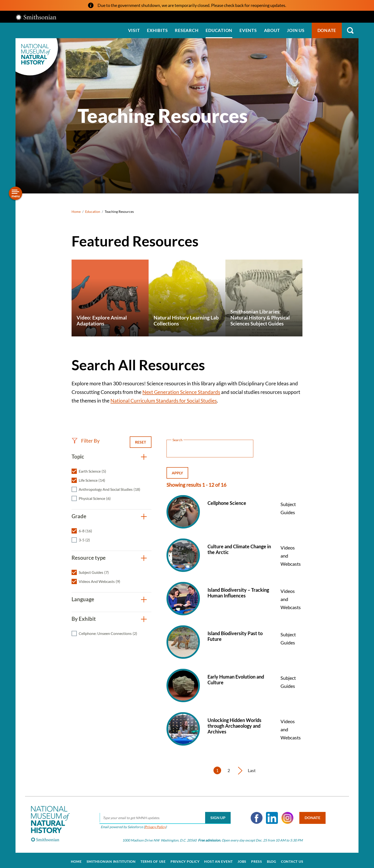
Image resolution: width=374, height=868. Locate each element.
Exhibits (157, 30)
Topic (78, 457)
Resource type (89, 558)
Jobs (242, 859)
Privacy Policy (153, 824)
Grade (79, 516)
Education (219, 30)
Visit (134, 30)
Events (248, 30)
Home (76, 212)
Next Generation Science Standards (181, 392)
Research (187, 30)
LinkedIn (270, 815)
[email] (163, 815)
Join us (296, 30)
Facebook (255, 815)
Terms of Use (153, 859)
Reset (141, 442)
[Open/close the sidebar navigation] (16, 193)
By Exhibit (84, 619)
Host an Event (218, 859)
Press (257, 859)
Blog (272, 859)
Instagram (286, 815)
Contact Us (292, 859)
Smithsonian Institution (111, 859)
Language (83, 599)
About (272, 30)
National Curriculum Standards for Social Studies (164, 400)
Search (350, 30)
